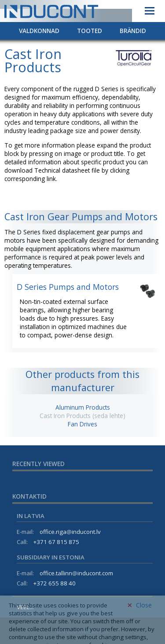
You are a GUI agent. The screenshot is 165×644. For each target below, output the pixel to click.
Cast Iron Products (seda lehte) (82, 416)
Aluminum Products (83, 407)
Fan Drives (82, 424)
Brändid (133, 31)
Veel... (25, 607)
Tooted (90, 31)
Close (139, 623)
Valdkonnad (39, 31)
